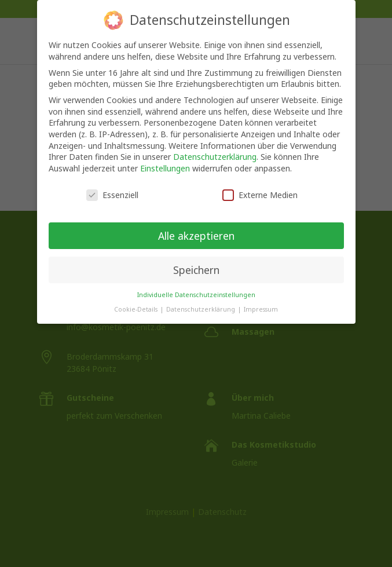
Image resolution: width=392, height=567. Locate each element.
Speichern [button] (196, 262)
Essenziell (112, 187)
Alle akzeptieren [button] (196, 228)
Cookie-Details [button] (137, 301)
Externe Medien (260, 187)
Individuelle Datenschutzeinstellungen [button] (196, 287)
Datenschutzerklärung (215, 149)
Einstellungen (165, 160)
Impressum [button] (261, 301)
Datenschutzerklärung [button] (202, 301)
